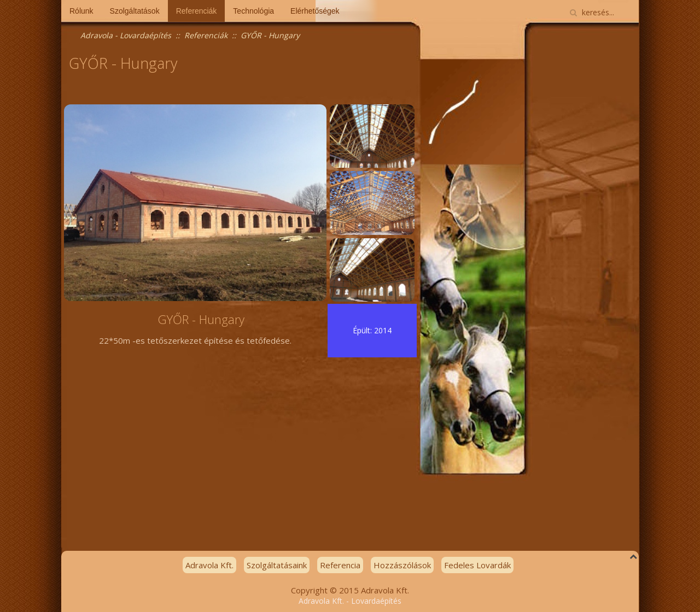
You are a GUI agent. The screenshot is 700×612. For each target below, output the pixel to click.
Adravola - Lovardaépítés (126, 35)
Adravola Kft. (209, 565)
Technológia (253, 11)
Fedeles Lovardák (477, 565)
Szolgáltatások (135, 11)
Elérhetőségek (315, 11)
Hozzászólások (402, 565)
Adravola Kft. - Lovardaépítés (350, 601)
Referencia (340, 565)
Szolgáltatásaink (277, 565)
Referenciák (197, 11)
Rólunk (81, 11)
